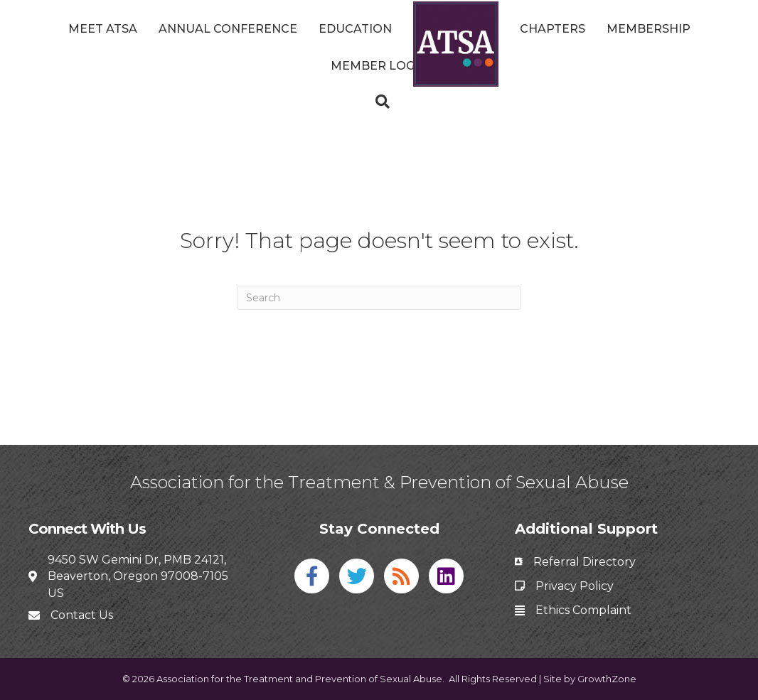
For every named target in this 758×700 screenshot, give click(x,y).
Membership (648, 29)
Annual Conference (228, 29)
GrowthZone (607, 679)
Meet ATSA (103, 29)
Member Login (379, 66)
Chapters (553, 29)
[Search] (379, 102)
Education (355, 29)
